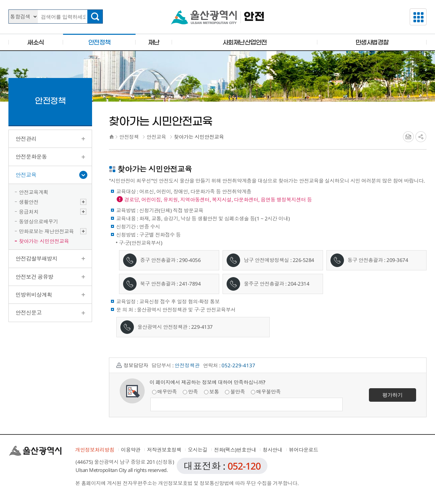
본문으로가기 (217, 0)
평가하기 (393, 395)
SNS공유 (421, 137)
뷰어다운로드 (304, 450)
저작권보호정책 (164, 450)
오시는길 (198, 450)
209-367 (396, 260)
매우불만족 (266, 392)
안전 (254, 17)
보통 (212, 392)
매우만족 (165, 392)
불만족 (235, 392)
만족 (190, 392)
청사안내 (272, 450)
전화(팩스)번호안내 (235, 450)
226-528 (302, 260)
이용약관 (131, 450)
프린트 (408, 137)
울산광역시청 (204, 17)
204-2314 (298, 284)
